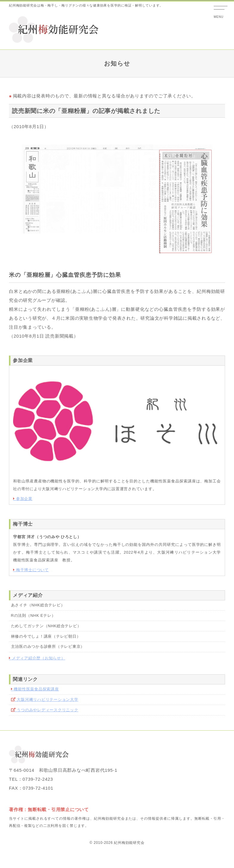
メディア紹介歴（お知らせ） (39, 658)
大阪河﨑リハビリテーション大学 (47, 699)
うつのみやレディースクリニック (47, 710)
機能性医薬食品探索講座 (36, 689)
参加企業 (24, 499)
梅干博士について (32, 570)
